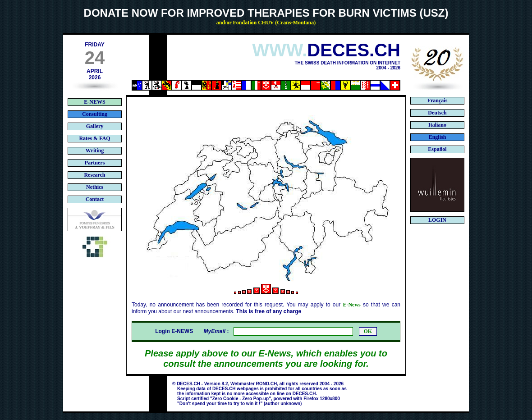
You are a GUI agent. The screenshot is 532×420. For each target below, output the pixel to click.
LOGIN (437, 220)
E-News (351, 305)
